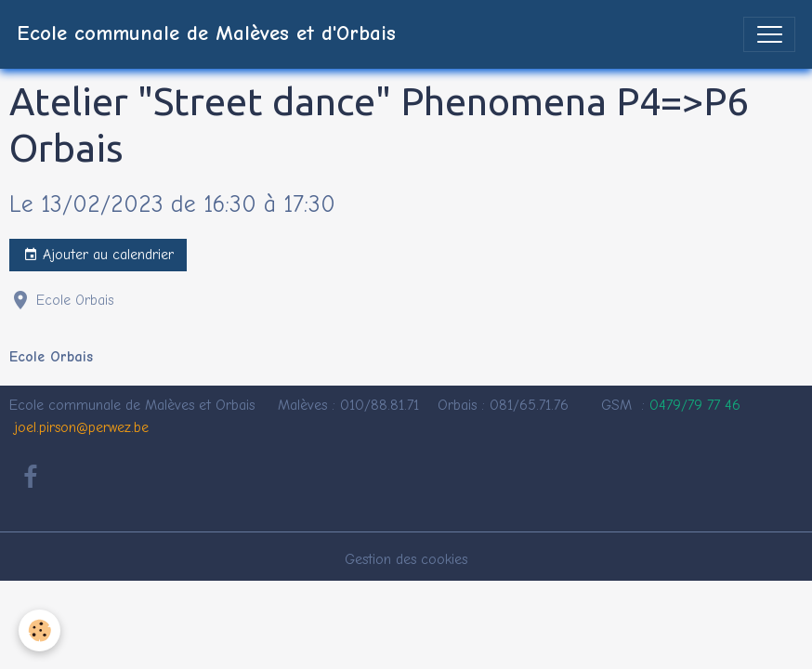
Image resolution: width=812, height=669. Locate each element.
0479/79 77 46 (695, 405)
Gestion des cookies (406, 559)
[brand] (206, 34)
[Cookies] (39, 630)
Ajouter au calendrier (98, 256)
